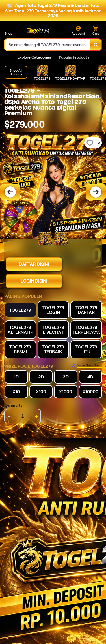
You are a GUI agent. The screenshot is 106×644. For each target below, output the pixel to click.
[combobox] (47, 45)
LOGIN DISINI (34, 281)
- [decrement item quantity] (9, 416)
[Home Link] (38, 31)
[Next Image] (96, 192)
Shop (8, 33)
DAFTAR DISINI (34, 264)
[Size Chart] (87, 365)
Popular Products (74, 57)
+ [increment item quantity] (37, 416)
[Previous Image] (10, 192)
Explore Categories (34, 57)
